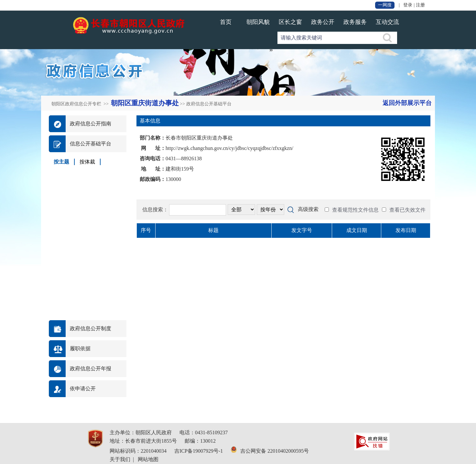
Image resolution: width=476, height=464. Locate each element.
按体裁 (87, 162)
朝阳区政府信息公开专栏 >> (81, 104)
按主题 (61, 162)
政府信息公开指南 (91, 124)
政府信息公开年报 (91, 369)
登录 (408, 5)
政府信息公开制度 (91, 328)
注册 (420, 5)
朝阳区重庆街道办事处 (145, 103)
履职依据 (80, 348)
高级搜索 (308, 209)
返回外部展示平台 (407, 103)
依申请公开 (83, 389)
